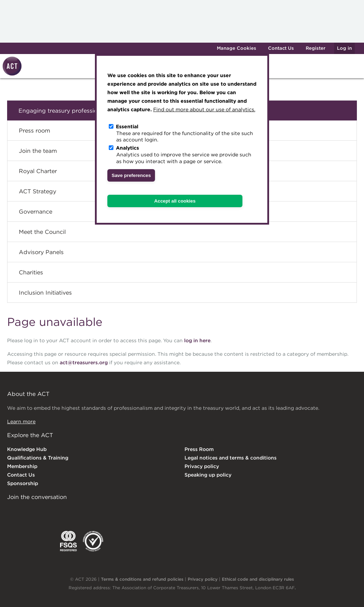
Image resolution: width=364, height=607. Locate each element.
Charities (31, 272)
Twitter (41, 512)
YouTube (99, 512)
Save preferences (131, 175)
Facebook (70, 512)
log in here (197, 340)
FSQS (68, 541)
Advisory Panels (41, 252)
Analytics (127, 148)
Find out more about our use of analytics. (204, 109)
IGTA (44, 541)
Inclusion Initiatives (45, 292)
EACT (18, 541)
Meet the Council (42, 232)
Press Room (199, 449)
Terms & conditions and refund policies (142, 579)
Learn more (21, 421)
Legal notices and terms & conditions (231, 458)
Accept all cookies (175, 201)
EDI (93, 541)
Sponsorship (23, 483)
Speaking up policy (208, 475)
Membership (22, 466)
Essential (127, 127)
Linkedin (12, 512)
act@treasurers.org (84, 362)
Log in (344, 48)
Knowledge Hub (27, 449)
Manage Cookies (237, 48)
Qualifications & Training (38, 458)
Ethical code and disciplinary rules (258, 579)
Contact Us (281, 48)
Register (315, 48)
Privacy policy (202, 466)
